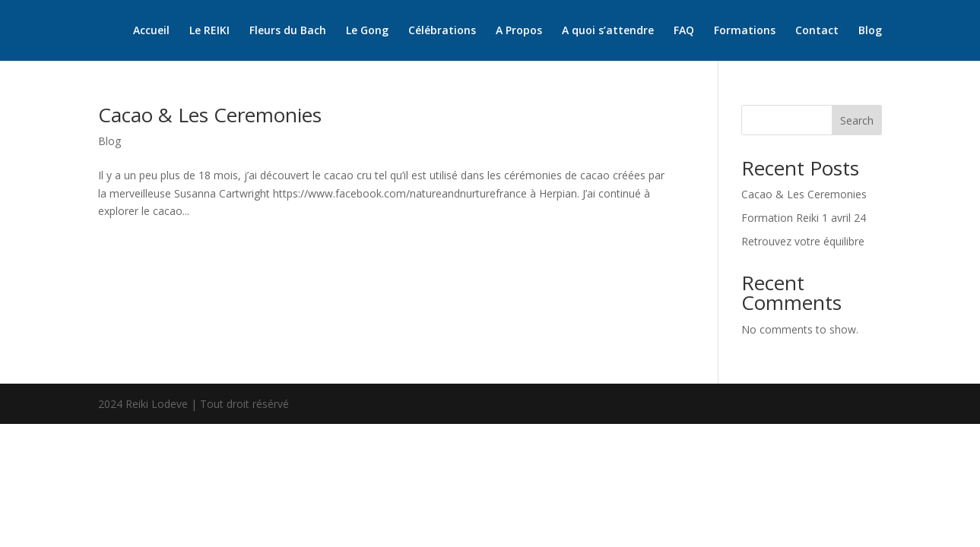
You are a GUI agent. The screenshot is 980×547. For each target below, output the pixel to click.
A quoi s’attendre (608, 31)
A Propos (519, 31)
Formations (745, 31)
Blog (870, 31)
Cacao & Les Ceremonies (210, 115)
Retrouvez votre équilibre (803, 241)
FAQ (684, 31)
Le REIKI (209, 31)
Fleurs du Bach (288, 31)
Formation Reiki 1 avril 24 (804, 218)
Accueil (151, 31)
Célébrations (442, 31)
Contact (817, 31)
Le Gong (367, 31)
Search (857, 120)
